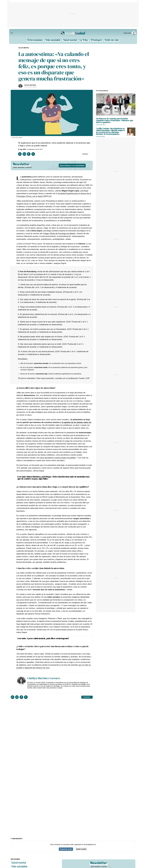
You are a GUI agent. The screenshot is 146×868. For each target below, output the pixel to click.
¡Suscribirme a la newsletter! (72, 165)
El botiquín (96, 41)
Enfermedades (36, 41)
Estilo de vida (111, 41)
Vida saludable (53, 41)
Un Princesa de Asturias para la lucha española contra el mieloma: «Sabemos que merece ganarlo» (115, 120)
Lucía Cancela (101, 125)
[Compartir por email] (24, 154)
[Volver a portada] (73, 33)
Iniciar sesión (81, 849)
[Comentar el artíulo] (85, 154)
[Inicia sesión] (130, 33)
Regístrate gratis (66, 849)
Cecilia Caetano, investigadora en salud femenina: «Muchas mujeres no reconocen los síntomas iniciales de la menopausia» (110, 131)
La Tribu (84, 41)
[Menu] (12, 33)
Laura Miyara (100, 136)
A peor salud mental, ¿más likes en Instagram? (48, 638)
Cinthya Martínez (30, 85)
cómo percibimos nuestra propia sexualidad (58, 458)
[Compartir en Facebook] (29, 154)
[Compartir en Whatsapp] (20, 154)
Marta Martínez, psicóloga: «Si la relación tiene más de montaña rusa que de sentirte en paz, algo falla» (53, 478)
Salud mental (70, 41)
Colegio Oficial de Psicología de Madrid (59, 234)
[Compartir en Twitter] (33, 154)
